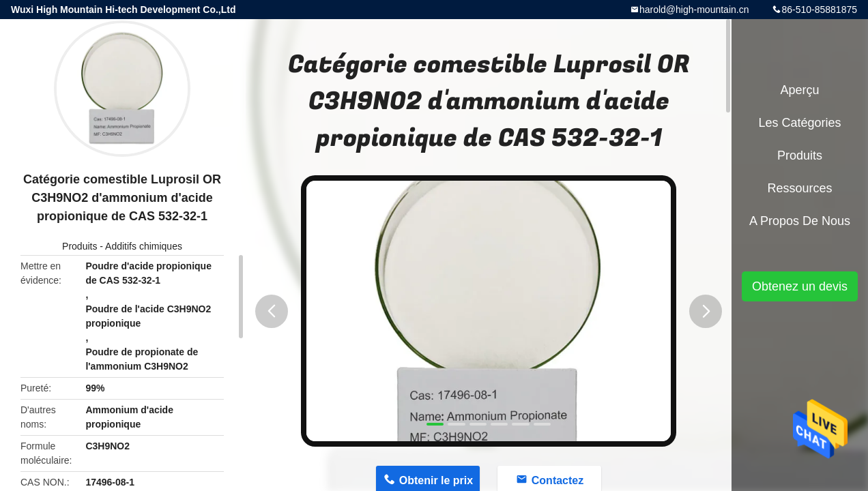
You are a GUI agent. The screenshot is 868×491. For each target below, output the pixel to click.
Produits (79, 246)
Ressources (799, 188)
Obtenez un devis (800, 286)
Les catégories (799, 123)
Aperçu (799, 90)
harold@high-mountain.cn (694, 10)
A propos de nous (800, 221)
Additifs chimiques (144, 246)
